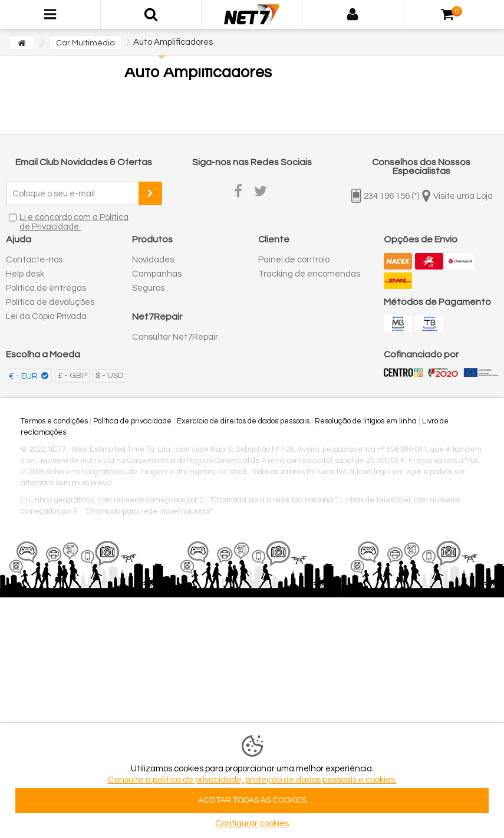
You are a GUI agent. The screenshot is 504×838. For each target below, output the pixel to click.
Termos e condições (54, 421)
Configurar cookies (252, 824)
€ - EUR (24, 376)
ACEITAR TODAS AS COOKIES (252, 800)
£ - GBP (72, 376)
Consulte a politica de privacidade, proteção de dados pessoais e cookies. (252, 780)
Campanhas (157, 274)
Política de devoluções (50, 302)
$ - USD (109, 376)
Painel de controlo (294, 260)
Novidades (153, 260)
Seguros (148, 288)
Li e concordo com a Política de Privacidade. (74, 222)
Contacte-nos (34, 260)
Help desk (25, 274)
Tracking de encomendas (309, 274)
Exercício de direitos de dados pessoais (243, 421)
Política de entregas (46, 288)
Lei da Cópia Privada (46, 316)
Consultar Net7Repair (175, 337)
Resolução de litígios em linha (366, 421)
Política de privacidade (132, 421)
